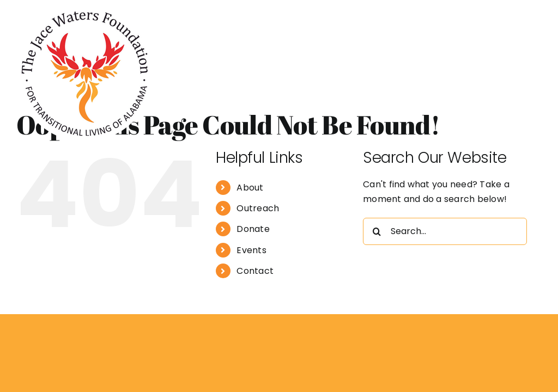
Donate (253, 229)
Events (251, 250)
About (250, 188)
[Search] (377, 231)
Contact (255, 271)
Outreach (258, 208)
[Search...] (445, 231)
